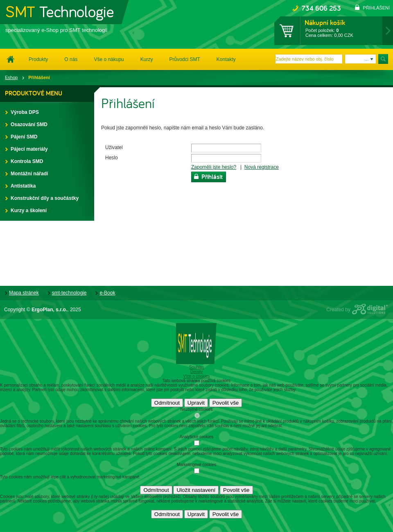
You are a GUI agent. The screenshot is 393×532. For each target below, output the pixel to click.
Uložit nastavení (196, 490)
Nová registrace (262, 167)
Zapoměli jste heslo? (214, 167)
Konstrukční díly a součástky (40, 198)
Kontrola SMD (23, 161)
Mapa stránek (24, 293)
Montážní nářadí (25, 174)
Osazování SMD (25, 125)
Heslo (112, 158)
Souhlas (196, 367)
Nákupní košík (325, 23)
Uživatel (114, 147)
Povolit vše (226, 403)
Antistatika (19, 186)
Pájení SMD (20, 137)
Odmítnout (167, 403)
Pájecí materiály (25, 149)
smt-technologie (69, 293)
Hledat (384, 59)
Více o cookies (196, 376)
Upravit (196, 403)
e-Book (107, 293)
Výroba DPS (20, 112)
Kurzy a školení (24, 211)
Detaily (197, 372)
